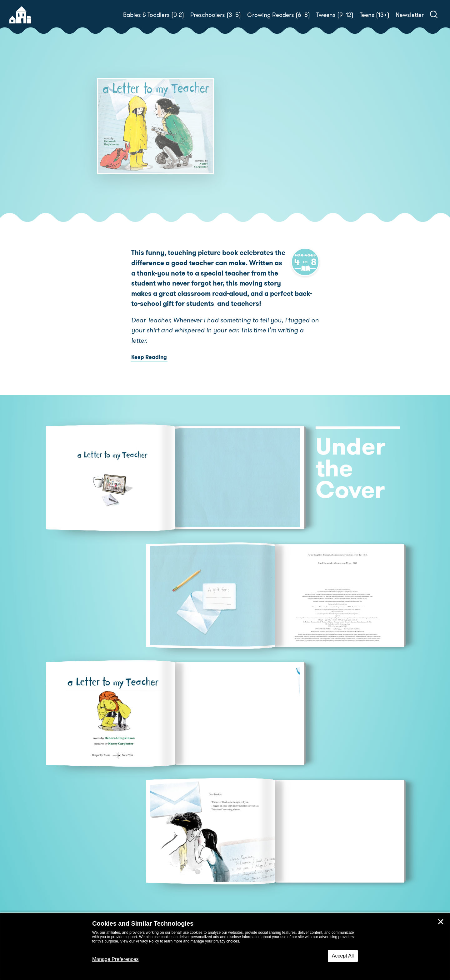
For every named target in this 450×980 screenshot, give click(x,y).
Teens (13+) (375, 15)
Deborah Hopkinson (279, 141)
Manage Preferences (115, 959)
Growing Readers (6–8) (279, 15)
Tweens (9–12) (335, 15)
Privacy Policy (147, 941)
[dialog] (225, 947)
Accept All (343, 956)
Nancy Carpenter (255, 148)
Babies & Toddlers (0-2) (154, 15)
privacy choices (226, 941)
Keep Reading (149, 357)
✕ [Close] (441, 922)
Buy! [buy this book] (245, 170)
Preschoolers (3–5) (216, 15)
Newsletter (410, 15)
